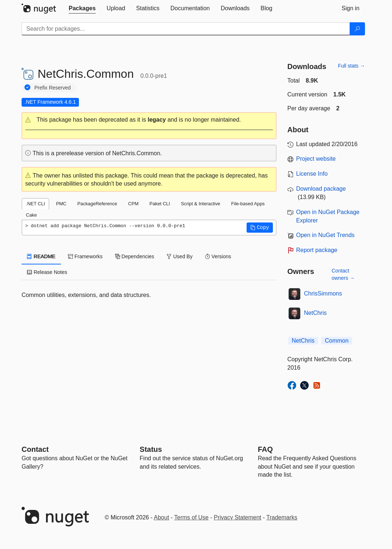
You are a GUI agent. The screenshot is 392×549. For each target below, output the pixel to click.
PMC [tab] (61, 204)
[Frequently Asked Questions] (265, 449)
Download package (321, 189)
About (161, 517)
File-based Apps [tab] (248, 204)
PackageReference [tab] (97, 204)
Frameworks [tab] (85, 256)
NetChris (315, 313)
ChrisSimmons (323, 293)
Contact (35, 449)
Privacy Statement (237, 517)
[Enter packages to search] (186, 29)
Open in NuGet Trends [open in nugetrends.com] (326, 235)
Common (337, 341)
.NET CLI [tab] (35, 204)
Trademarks (282, 517)
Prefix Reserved (53, 88)
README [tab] (41, 256)
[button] (149, 120)
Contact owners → (343, 274)
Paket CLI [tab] (160, 204)
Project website (316, 159)
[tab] (82, 8)
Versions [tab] (218, 256)
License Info (312, 174)
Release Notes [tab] (47, 272)
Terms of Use (191, 517)
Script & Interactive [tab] (200, 204)
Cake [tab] (31, 215)
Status (151, 449)
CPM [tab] (133, 204)
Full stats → (351, 66)
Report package (317, 250)
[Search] (357, 29)
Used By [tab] (180, 256)
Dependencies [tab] (135, 256)
